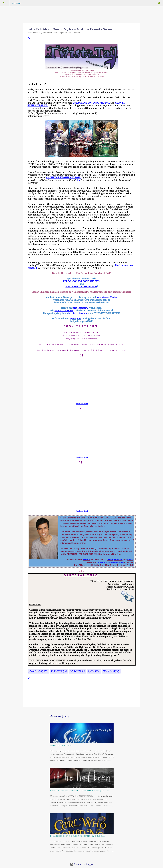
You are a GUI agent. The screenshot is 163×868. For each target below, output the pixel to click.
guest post (76, 319)
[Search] (159, 3)
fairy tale (94, 671)
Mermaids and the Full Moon (61, 746)
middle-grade (111, 671)
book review (59, 671)
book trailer (78, 671)
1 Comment (76, 33)
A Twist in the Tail (38, 671)
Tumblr (130, 560)
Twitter (110, 560)
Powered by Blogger (82, 864)
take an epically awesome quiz (110, 562)
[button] (29, 38)
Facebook (118, 560)
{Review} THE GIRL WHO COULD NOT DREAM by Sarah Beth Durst (77, 836)
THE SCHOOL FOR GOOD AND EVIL (81, 281)
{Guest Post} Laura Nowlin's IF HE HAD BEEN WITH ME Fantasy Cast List (79, 791)
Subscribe (16, 3)
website (86, 560)
